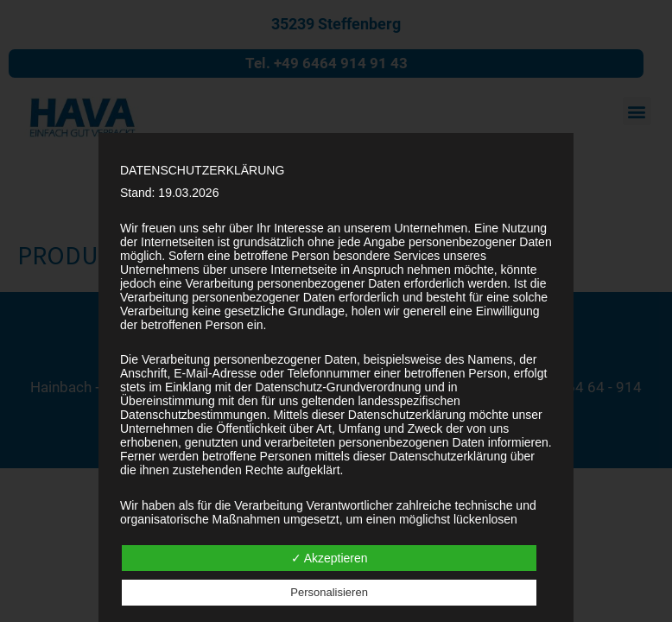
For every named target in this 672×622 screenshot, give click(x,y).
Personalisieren (329, 592)
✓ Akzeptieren (330, 558)
